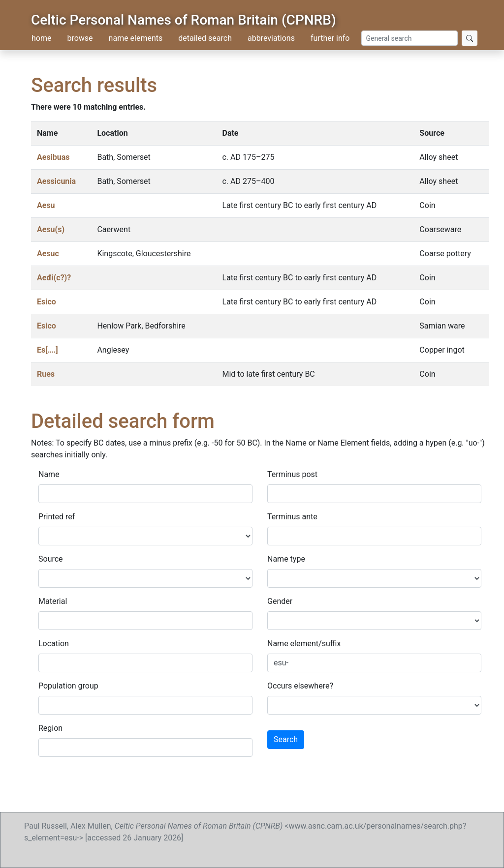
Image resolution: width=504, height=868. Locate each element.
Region (50, 728)
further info (330, 38)
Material (53, 601)
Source (51, 559)
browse (80, 38)
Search (286, 739)
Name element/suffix (304, 644)
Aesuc (48, 254)
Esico (47, 302)
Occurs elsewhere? (300, 686)
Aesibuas (53, 157)
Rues (46, 374)
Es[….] (47, 350)
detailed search (205, 38)
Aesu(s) (51, 229)
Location (54, 644)
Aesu (46, 205)
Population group (68, 686)
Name (49, 474)
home (41, 38)
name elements (136, 38)
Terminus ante (292, 517)
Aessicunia (56, 181)
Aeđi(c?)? (54, 278)
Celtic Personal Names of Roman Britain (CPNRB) (184, 20)
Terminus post (292, 474)
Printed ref (57, 517)
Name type (286, 559)
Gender (280, 601)
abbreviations (271, 38)
